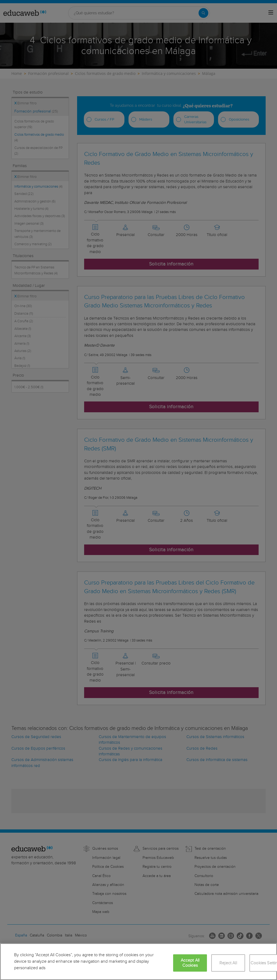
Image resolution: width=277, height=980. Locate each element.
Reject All (228, 963)
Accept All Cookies (190, 963)
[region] (138, 962)
